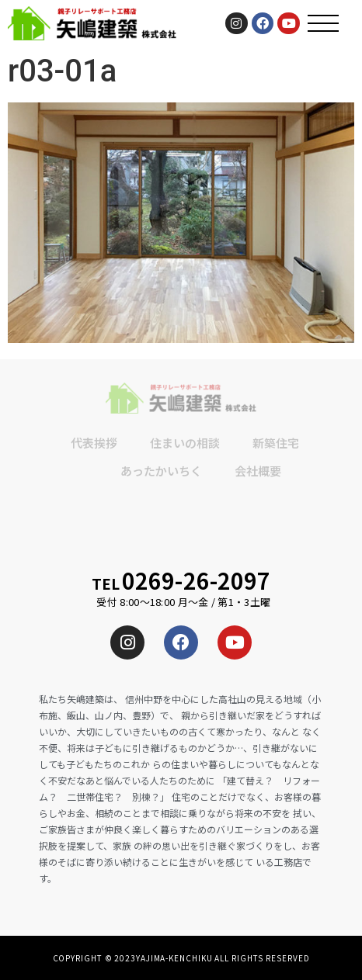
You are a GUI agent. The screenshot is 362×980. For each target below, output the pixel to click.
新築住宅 (276, 443)
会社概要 (258, 471)
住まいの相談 (185, 443)
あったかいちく (161, 471)
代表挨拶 (94, 443)
